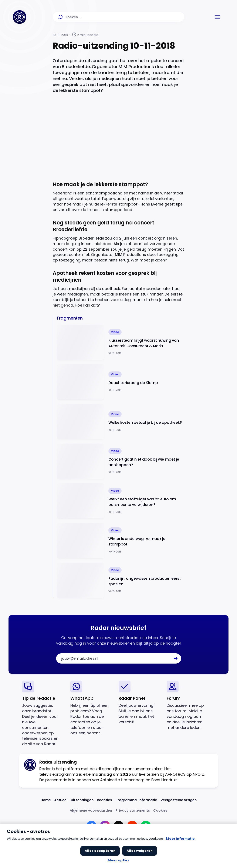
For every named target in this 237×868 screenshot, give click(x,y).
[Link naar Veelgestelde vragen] (179, 800)
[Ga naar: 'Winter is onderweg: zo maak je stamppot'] (121, 541)
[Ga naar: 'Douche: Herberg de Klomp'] (121, 382)
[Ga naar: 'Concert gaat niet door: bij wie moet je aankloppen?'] (121, 461)
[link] (43, 714)
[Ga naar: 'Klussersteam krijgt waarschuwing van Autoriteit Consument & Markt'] (121, 342)
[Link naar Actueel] (61, 800)
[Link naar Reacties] (104, 800)
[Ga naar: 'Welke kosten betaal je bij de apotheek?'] (121, 422)
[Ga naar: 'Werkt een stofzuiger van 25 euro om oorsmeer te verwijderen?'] (121, 501)
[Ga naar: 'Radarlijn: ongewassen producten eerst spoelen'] (121, 580)
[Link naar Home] (46, 800)
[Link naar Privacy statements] (133, 810)
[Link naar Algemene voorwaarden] (91, 810)
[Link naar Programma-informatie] (136, 800)
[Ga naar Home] (20, 17)
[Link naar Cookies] (160, 810)
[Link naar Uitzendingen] (82, 800)
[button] (217, 17)
